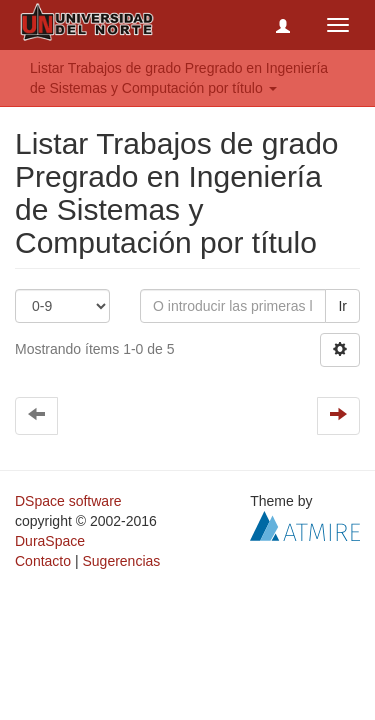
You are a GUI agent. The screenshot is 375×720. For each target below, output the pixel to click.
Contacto (43, 561)
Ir (342, 306)
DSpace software (68, 501)
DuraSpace (50, 541)
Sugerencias (121, 561)
